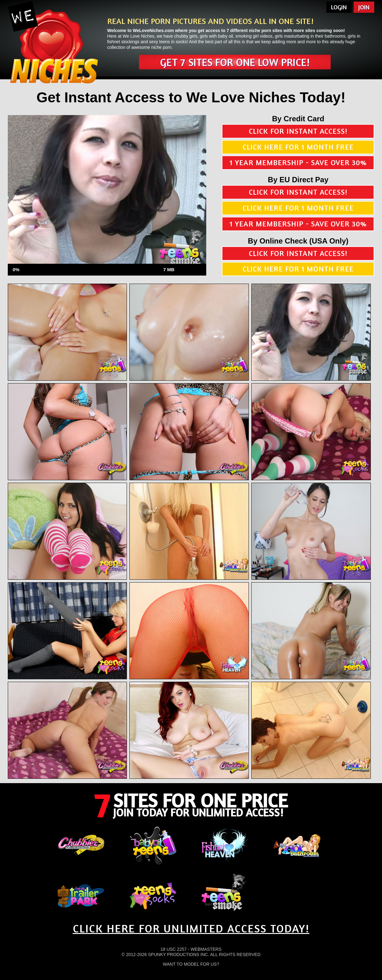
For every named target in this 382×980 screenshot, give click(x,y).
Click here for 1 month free (298, 147)
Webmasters (206, 949)
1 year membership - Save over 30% (298, 163)
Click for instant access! (298, 131)
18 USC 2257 (174, 949)
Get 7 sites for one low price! (235, 62)
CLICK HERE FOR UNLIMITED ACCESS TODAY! (191, 928)
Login (339, 7)
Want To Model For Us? (191, 964)
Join (364, 7)
